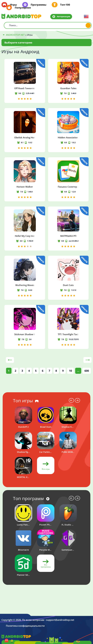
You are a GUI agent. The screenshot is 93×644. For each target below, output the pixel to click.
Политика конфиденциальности (25, 626)
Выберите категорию (18, 43)
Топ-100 (65, 5)
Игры (13, 5)
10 (70, 371)
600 (87, 371)
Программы (38, 5)
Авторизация (64, 16)
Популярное (23, 8)
